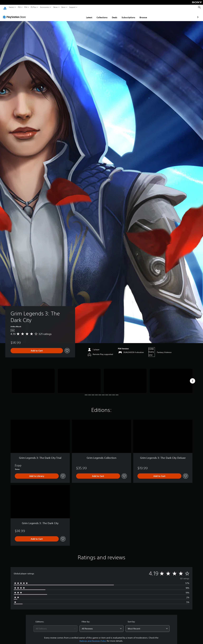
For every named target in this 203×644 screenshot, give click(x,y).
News (55, 7)
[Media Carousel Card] (33, 378)
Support (72, 7)
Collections (87, 15)
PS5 (19, 7)
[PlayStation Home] (5, 7)
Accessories (45, 7)
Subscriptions (113, 15)
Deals (99, 15)
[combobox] (55, 626)
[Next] (192, 378)
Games (11, 7)
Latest (74, 15)
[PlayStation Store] (15, 14)
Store (63, 7)
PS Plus (34, 7)
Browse (128, 15)
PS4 (26, 7)
